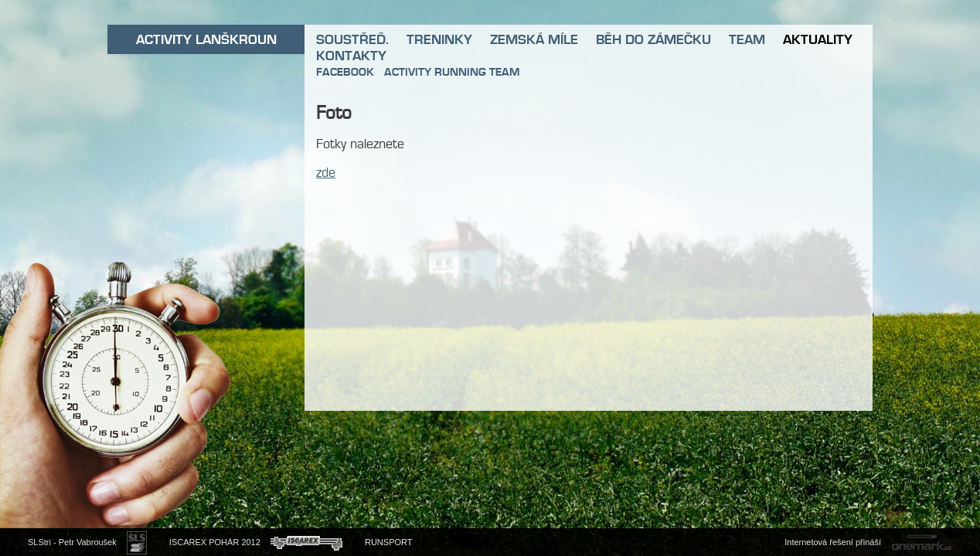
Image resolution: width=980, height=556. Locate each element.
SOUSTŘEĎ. (352, 39)
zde (326, 172)
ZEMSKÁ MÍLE (534, 39)
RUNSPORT (389, 542)
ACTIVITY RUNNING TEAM (452, 72)
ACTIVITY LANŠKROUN (206, 39)
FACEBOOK (345, 72)
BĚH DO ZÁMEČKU (653, 39)
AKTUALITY (818, 39)
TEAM (747, 39)
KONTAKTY (351, 56)
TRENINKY (439, 39)
